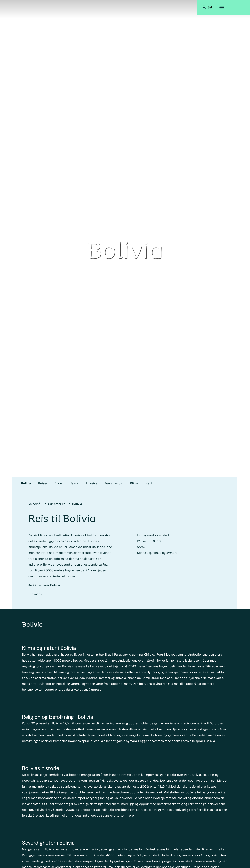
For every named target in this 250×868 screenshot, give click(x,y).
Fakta (74, 483)
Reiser (43, 483)
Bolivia (26, 483)
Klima (134, 483)
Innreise (92, 483)
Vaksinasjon (114, 483)
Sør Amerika (57, 504)
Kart (149, 483)
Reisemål (35, 504)
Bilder (59, 483)
